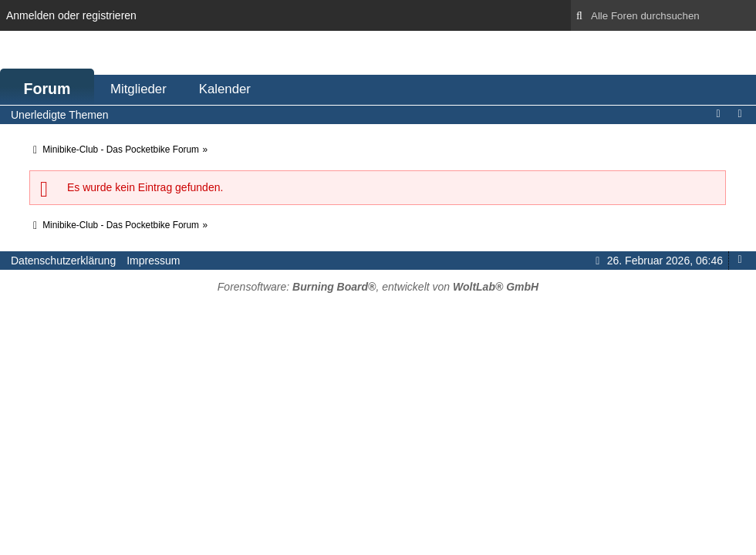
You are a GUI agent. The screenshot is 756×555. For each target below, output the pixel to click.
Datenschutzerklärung (63, 261)
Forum (47, 89)
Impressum (153, 261)
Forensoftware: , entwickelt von (378, 287)
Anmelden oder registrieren (71, 15)
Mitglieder (138, 89)
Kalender (225, 89)
